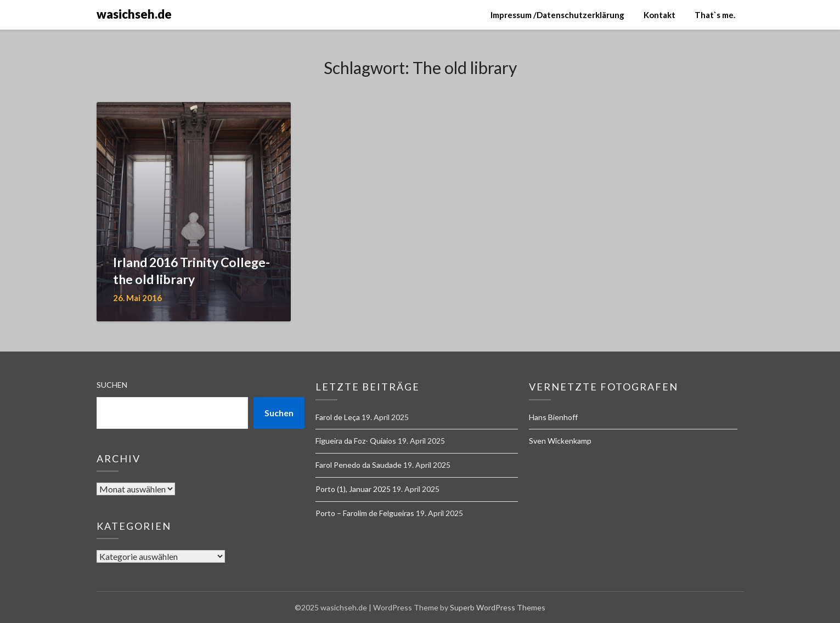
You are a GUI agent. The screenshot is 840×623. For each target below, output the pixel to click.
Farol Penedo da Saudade (359, 465)
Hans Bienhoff (553, 417)
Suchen (112, 385)
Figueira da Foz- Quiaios (356, 441)
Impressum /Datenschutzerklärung (557, 15)
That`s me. (715, 15)
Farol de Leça (338, 417)
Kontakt (659, 15)
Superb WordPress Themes (498, 607)
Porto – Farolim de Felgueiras (365, 513)
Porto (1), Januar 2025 (353, 489)
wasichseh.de (134, 14)
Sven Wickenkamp (560, 441)
